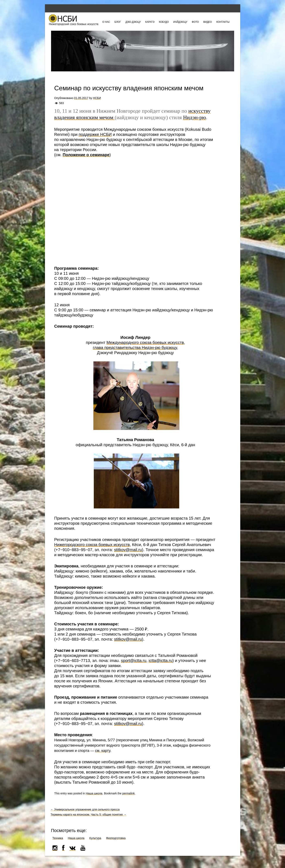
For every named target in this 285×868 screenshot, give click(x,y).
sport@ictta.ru (134, 661)
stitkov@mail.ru (128, 550)
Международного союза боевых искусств (145, 342)
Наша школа (94, 793)
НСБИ (97, 98)
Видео (207, 22)
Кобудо (164, 22)
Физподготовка (116, 838)
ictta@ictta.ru (161, 661)
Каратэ (150, 22)
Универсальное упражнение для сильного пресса (85, 809)
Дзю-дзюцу (133, 22)
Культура (95, 838)
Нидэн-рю (195, 117)
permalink (128, 793)
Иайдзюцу (180, 22)
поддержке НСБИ (95, 134)
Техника (58, 838)
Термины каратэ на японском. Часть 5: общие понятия (88, 815)
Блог (118, 22)
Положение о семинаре (86, 155)
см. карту (103, 751)
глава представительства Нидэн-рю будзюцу (135, 348)
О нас (106, 22)
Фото (195, 22)
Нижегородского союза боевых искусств (92, 545)
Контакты (223, 22)
